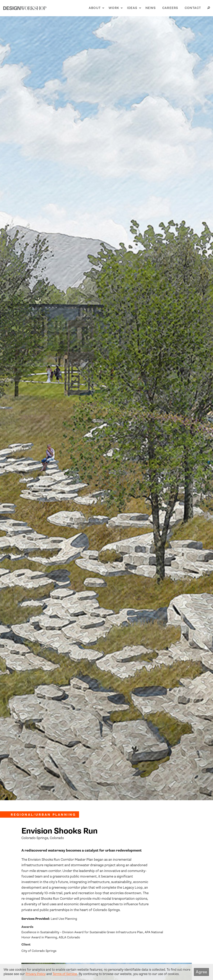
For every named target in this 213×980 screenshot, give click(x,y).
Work (114, 8)
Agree (201, 972)
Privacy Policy (36, 974)
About (95, 8)
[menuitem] (96, 8)
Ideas (132, 8)
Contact (193, 8)
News (151, 8)
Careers (170, 8)
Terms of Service (65, 974)
